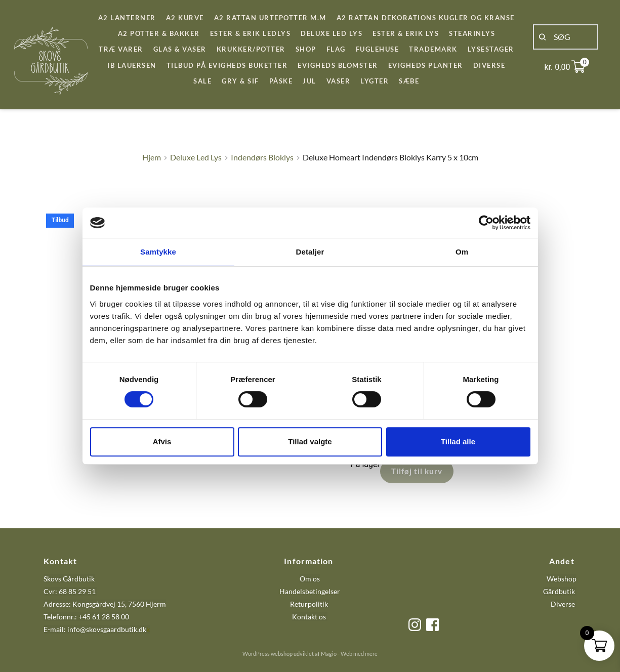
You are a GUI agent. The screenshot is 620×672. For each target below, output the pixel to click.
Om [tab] (462, 252)
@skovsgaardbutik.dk (113, 629)
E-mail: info (62, 629)
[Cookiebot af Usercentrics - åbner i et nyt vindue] (486, 223)
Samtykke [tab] (158, 252)
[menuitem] (127, 18)
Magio (329, 654)
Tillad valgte (310, 442)
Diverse (563, 604)
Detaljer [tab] (310, 252)
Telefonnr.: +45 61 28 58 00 (86, 617)
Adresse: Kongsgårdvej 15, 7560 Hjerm (105, 604)
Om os (310, 579)
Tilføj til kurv (417, 471)
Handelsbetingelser (310, 591)
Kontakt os (310, 617)
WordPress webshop (267, 654)
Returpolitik (309, 604)
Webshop (562, 579)
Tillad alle (458, 442)
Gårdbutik (559, 591)
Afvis (162, 442)
